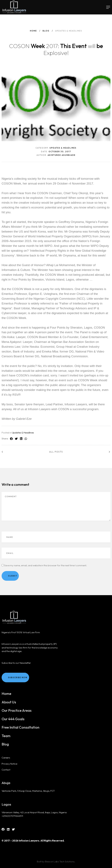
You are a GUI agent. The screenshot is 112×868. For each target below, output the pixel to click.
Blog (46, 31)
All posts (56, 452)
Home (33, 31)
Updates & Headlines (23, 433)
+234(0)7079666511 (12, 816)
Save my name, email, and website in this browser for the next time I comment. (45, 565)
